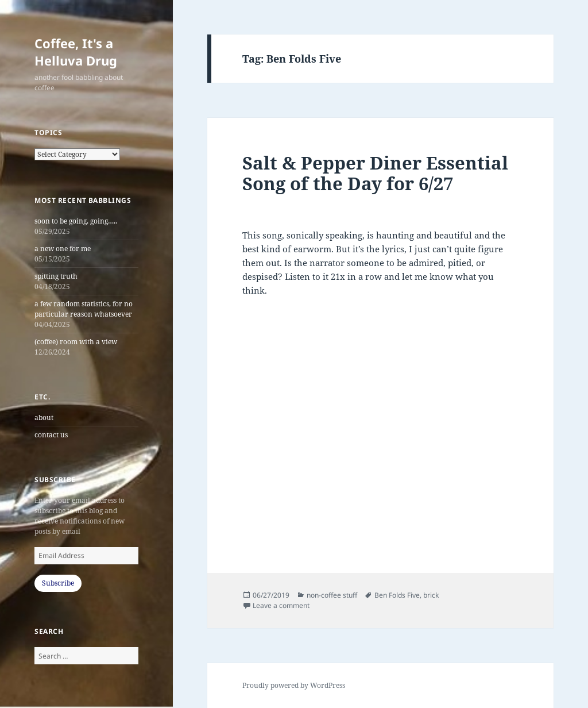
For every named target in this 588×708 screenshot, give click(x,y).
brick (431, 595)
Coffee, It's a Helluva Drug (76, 52)
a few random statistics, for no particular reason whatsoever (84, 309)
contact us (51, 435)
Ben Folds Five (397, 595)
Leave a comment (281, 605)
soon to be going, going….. (76, 221)
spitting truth (56, 276)
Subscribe (58, 583)
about (44, 418)
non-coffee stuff (332, 595)
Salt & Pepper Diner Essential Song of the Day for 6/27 (375, 173)
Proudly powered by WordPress (294, 685)
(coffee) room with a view (76, 342)
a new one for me (63, 249)
